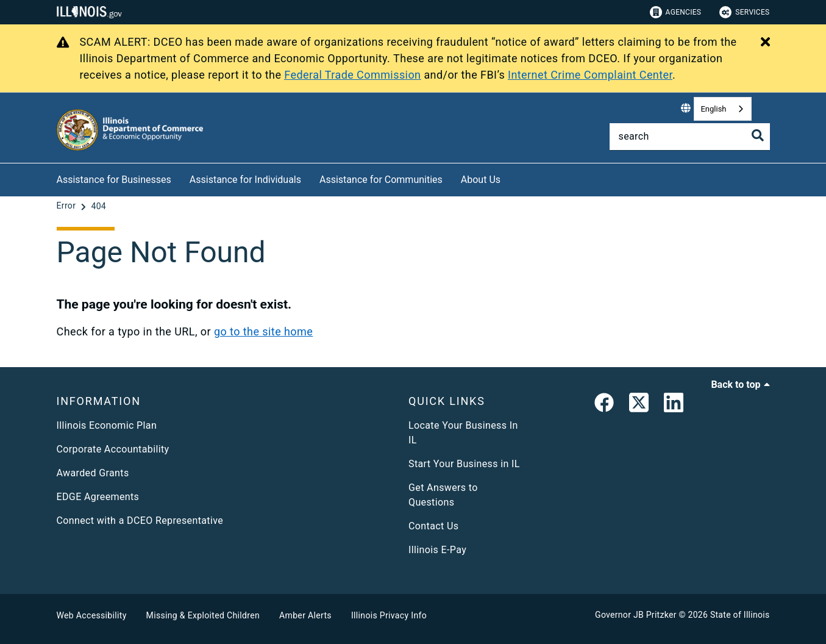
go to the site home (263, 331)
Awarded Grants (93, 473)
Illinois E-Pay (437, 550)
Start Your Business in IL (464, 464)
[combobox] (722, 109)
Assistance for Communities (381, 180)
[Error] (68, 206)
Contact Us (433, 526)
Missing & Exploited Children (203, 615)
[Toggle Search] (758, 135)
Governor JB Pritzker (636, 615)
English (713, 109)
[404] (98, 206)
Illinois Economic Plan (107, 425)
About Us (481, 180)
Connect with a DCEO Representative (140, 521)
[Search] (690, 137)
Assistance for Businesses (114, 180)
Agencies (676, 12)
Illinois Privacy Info (389, 615)
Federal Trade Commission (352, 75)
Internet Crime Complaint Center (590, 75)
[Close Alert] (765, 43)
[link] (604, 405)
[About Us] (510, 178)
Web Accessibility (92, 615)
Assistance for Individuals (245, 180)
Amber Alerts (305, 615)
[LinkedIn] (674, 405)
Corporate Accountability (113, 449)
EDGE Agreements (98, 497)
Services (744, 12)
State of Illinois (740, 615)
